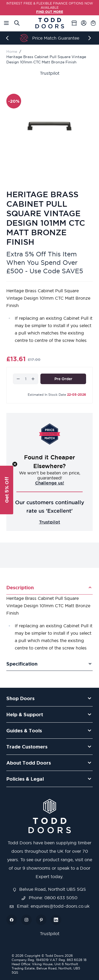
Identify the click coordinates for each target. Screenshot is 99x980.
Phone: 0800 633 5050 (49, 898)
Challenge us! (50, 483)
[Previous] (8, 38)
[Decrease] (18, 379)
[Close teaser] (15, 464)
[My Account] (84, 23)
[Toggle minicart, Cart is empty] (93, 23)
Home (12, 51)
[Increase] (33, 379)
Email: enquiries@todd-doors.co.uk (50, 906)
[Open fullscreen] (49, 126)
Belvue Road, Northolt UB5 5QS (50, 889)
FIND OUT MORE (50, 12)
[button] (7, 490)
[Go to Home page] (50, 23)
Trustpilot (50, 73)
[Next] (91, 38)
